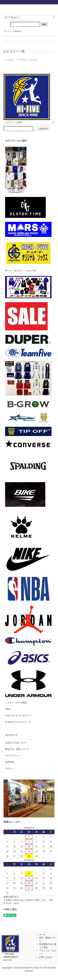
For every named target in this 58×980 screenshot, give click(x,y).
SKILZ (8, 709)
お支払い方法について (16, 743)
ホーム (7, 31)
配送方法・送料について (17, 749)
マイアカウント (13, 756)
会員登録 (9, 762)
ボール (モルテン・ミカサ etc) (21, 271)
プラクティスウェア (27, 60)
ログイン (9, 768)
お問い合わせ (46, 957)
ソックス (9, 60)
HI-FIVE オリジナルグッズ (18, 722)
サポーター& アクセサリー (18, 716)
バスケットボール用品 (16, 703)
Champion (17, 31)
